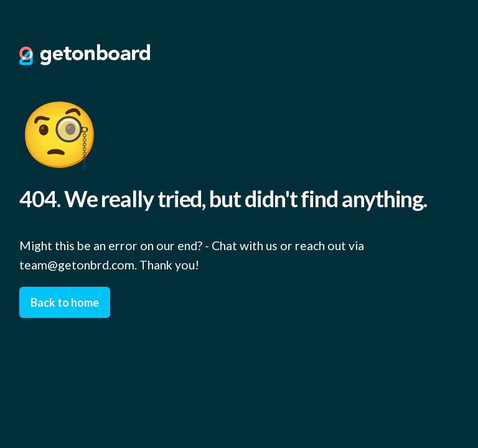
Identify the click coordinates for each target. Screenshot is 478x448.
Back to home (65, 302)
